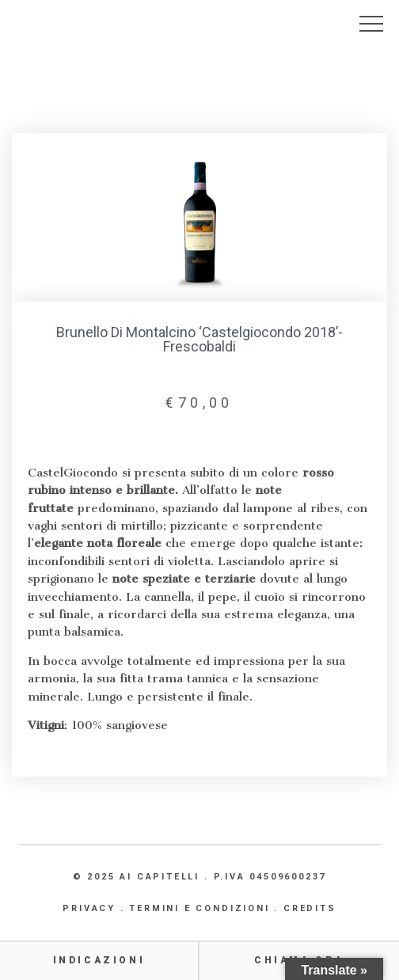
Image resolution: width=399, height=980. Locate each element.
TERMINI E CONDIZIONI (199, 908)
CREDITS (310, 908)
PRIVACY (89, 908)
